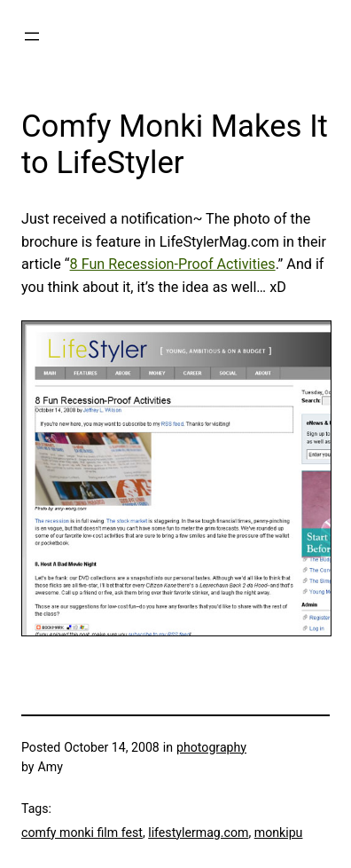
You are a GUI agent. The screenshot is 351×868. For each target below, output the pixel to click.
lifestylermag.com (198, 832)
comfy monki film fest (82, 832)
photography (211, 747)
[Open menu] (32, 36)
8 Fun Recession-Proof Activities (173, 264)
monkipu (279, 832)
